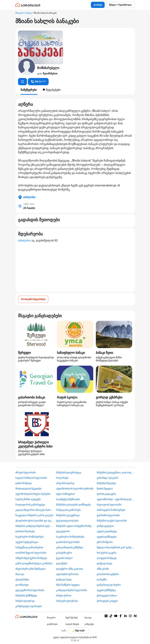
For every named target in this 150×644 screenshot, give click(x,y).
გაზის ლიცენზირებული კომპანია (34, 563)
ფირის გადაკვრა (106, 494)
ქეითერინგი (22, 579)
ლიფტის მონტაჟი (107, 558)
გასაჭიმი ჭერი (64, 553)
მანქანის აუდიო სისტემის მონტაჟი (75, 526)
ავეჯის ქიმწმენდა (106, 590)
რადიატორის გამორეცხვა (30, 505)
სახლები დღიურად (67, 601)
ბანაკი (29, 13)
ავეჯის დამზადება (107, 537)
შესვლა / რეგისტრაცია (120, 5)
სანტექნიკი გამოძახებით (29, 547)
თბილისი (24, 240)
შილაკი (20, 574)
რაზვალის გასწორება (69, 510)
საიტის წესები (72, 624)
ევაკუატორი (63, 531)
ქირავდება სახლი (107, 596)
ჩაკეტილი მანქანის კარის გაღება (34, 515)
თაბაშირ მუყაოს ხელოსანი (31, 553)
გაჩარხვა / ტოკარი (108, 478)
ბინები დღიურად (25, 601)
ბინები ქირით (64, 596)
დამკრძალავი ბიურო (109, 585)
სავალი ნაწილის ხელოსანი (31, 478)
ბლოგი (88, 618)
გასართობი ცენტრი (108, 574)
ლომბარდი (22, 585)
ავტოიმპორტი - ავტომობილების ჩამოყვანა (116, 499)
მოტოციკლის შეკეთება (29, 489)
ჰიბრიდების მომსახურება (111, 510)
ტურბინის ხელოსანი (108, 515)
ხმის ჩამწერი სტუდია (68, 585)
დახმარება (52, 624)
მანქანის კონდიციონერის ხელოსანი (34, 526)
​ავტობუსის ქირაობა (67, 574)
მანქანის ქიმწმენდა (26, 596)
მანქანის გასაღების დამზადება (74, 505)
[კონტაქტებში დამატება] (22, 82)
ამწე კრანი (103, 569)
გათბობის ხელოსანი (68, 542)
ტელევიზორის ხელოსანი (30, 590)
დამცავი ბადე (104, 563)
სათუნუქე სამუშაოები (68, 499)
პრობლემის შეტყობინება (33, 299)
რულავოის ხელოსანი (109, 505)
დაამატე (98, 5)
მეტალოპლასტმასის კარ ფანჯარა (116, 547)
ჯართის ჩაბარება (25, 531)
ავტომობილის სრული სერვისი (33, 494)
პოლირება (62, 478)
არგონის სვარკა (65, 483)
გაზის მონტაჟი (24, 483)
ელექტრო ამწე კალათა (70, 569)
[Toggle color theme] (78, 631)
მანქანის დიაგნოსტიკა (69, 472)
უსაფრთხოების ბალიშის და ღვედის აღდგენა (34, 521)
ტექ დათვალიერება (67, 521)
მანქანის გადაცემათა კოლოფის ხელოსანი (116, 472)
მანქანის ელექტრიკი (68, 515)
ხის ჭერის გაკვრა (107, 553)
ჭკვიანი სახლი (64, 558)
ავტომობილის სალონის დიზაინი (75, 489)
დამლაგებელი (105, 526)
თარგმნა (102, 579)
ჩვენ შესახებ (72, 618)
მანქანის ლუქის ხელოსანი (112, 521)
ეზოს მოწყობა (105, 542)
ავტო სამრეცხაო (66, 494)
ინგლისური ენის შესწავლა (31, 569)
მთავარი (20, 13)
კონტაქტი (89, 624)
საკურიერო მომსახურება (30, 537)
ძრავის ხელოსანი (26, 472)
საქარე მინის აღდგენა (28, 499)
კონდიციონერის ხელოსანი (72, 590)
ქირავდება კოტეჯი (107, 601)
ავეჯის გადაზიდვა (107, 531)
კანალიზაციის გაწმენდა (70, 547)
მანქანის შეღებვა (106, 483)
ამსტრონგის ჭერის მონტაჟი (31, 558)
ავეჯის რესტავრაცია (27, 542)
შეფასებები (52, 90)
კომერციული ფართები (29, 606)
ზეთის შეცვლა (105, 489)
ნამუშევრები (29, 90)
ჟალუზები (62, 563)
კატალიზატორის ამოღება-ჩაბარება (34, 510)
